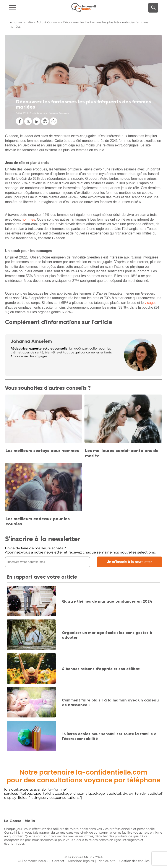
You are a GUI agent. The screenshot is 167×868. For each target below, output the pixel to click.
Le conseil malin (21, 22)
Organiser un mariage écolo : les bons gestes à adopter (107, 635)
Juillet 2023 (22, 113)
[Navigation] (28, 8)
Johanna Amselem (31, 341)
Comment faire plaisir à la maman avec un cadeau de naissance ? (110, 703)
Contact (58, 861)
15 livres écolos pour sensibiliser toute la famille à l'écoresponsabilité (109, 736)
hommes (28, 219)
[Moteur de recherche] (153, 8)
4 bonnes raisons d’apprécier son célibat (101, 669)
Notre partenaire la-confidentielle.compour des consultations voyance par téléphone (83, 776)
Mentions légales (81, 861)
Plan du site (107, 861)
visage (150, 303)
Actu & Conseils (48, 22)
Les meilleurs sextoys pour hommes (42, 451)
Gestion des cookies (134, 861)
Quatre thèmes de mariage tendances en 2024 (107, 601)
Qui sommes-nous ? (33, 861)
